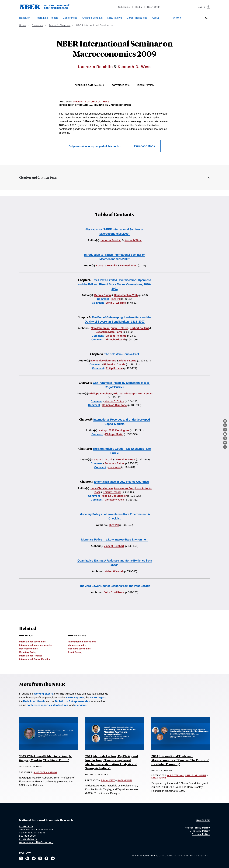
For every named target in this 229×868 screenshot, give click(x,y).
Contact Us (26, 826)
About (155, 18)
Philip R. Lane (114, 368)
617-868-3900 (27, 836)
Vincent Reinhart (116, 336)
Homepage (203, 820)
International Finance (31, 656)
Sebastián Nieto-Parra (109, 332)
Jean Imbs (114, 467)
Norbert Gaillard (139, 328)
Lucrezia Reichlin (95, 67)
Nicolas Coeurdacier (114, 496)
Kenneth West (133, 240)
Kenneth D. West (134, 67)
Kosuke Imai (125, 780)
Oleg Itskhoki (176, 775)
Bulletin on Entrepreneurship (73, 701)
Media (138, 7)
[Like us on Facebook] (46, 858)
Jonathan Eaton (114, 463)
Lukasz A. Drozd (102, 459)
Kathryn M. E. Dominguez (114, 430)
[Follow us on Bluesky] (34, 858)
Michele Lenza (128, 361)
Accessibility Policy (197, 828)
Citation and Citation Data (38, 177)
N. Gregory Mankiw (45, 772)
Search (177, 18)
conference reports (38, 705)
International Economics (32, 642)
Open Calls (154, 7)
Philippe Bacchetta (101, 394)
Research (25, 18)
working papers (44, 694)
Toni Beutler (145, 394)
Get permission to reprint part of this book (94, 146)
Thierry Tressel (112, 492)
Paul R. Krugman (196, 775)
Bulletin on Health (34, 701)
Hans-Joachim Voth (126, 295)
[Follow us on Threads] (40, 858)
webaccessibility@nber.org (36, 842)
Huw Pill (116, 299)
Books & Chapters (60, 25)
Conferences (70, 18)
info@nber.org (28, 839)
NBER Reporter (75, 697)
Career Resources (137, 18)
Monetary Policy (28, 652)
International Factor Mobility (35, 659)
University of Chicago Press (91, 102)
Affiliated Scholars (92, 18)
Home (23, 25)
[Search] (207, 18)
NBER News (115, 18)
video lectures (60, 705)
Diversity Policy (200, 831)
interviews (80, 705)
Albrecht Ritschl (115, 340)
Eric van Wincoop (124, 394)
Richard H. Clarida (114, 364)
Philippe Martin (114, 434)
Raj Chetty (108, 780)
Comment (103, 299)
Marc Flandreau (100, 328)
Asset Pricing (75, 652)
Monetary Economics (79, 649)
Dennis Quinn (103, 295)
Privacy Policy (201, 834)
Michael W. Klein (114, 500)
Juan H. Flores (120, 328)
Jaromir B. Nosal (125, 459)
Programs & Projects (46, 18)
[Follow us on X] (21, 858)
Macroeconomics (28, 649)
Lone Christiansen (102, 488)
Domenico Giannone (104, 361)
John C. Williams (116, 303)
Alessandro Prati (124, 488)
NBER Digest (98, 697)
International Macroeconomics (36, 645)
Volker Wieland (114, 571)
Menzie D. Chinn (114, 401)
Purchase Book (145, 146)
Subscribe (124, 7)
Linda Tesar (159, 778)
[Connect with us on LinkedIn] (27, 858)
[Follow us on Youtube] (53, 858)
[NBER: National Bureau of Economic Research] (47, 8)
